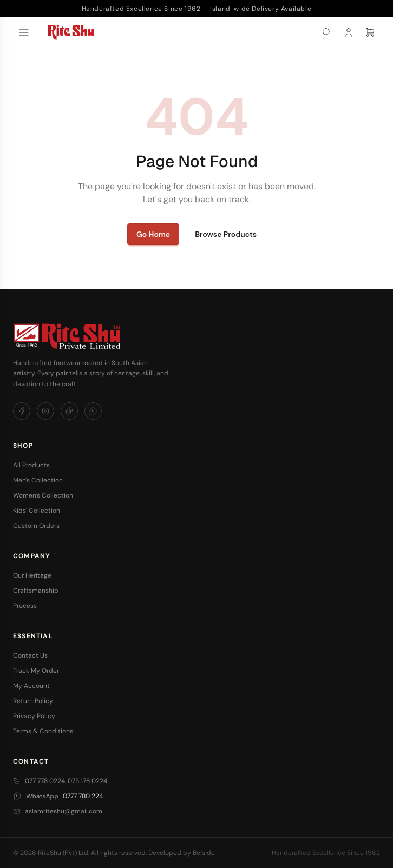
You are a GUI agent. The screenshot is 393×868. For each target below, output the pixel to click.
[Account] (349, 32)
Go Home (153, 234)
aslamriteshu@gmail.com (58, 811)
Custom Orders (36, 526)
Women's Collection (43, 495)
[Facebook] (22, 411)
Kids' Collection (37, 511)
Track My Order (36, 671)
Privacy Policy (34, 716)
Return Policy (33, 701)
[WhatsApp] (93, 411)
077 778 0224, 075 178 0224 (60, 781)
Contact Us (30, 655)
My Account (31, 686)
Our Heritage (32, 575)
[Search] (327, 32)
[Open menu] (24, 32)
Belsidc (204, 853)
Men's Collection (38, 480)
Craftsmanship (36, 591)
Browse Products (226, 234)
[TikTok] (69, 411)
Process (25, 606)
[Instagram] (45, 411)
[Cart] (370, 32)
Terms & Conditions (43, 731)
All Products (31, 465)
